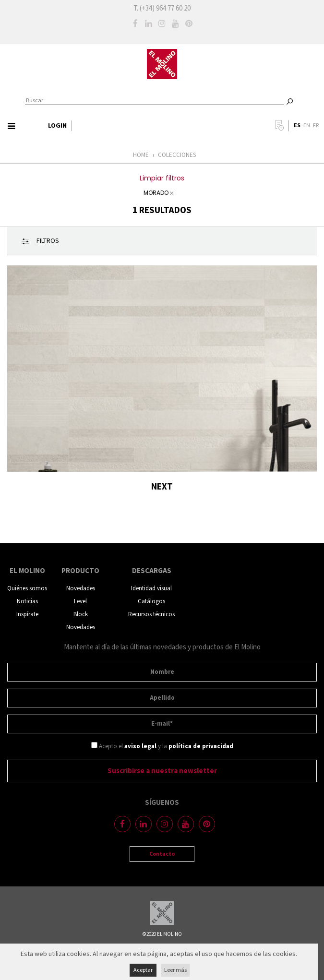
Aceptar (143, 970)
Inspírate (27, 615)
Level (80, 602)
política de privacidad (201, 747)
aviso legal (140, 747)
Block (81, 615)
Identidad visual (151, 589)
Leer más (175, 970)
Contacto (162, 854)
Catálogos (151, 602)
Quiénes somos (27, 589)
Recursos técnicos (151, 615)
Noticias (27, 602)
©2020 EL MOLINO (162, 934)
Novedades (81, 589)
